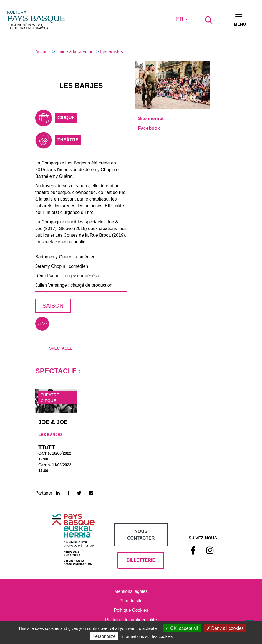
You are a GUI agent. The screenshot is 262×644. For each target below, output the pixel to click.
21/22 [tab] (42, 324)
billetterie (141, 560)
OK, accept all (182, 628)
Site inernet (151, 118)
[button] (139, 82)
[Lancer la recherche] (209, 20)
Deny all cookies (225, 628)
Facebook (149, 128)
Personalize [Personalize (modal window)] (104, 636)
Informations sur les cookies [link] (147, 636)
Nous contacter (141, 535)
